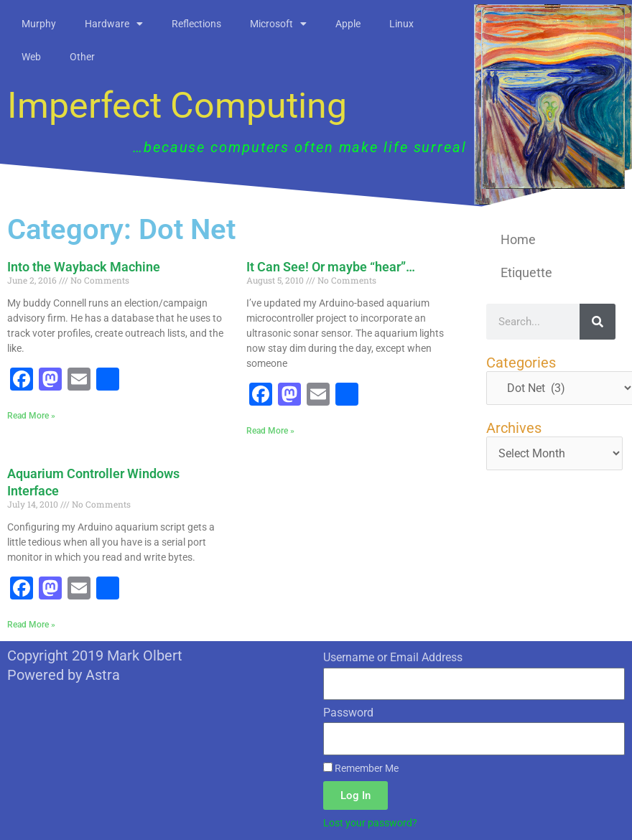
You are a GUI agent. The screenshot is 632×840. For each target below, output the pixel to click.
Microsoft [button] (278, 24)
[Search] (598, 322)
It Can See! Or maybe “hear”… (331, 267)
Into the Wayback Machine (84, 267)
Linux (401, 24)
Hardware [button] (114, 24)
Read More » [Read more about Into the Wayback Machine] (31, 416)
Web (31, 57)
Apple (348, 24)
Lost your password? (370, 823)
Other (82, 57)
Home (518, 239)
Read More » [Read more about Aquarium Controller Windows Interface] (31, 625)
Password (348, 713)
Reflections (196, 24)
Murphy (39, 24)
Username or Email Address (393, 657)
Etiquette (526, 272)
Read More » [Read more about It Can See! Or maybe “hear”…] (270, 431)
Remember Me (361, 768)
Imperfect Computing (177, 106)
